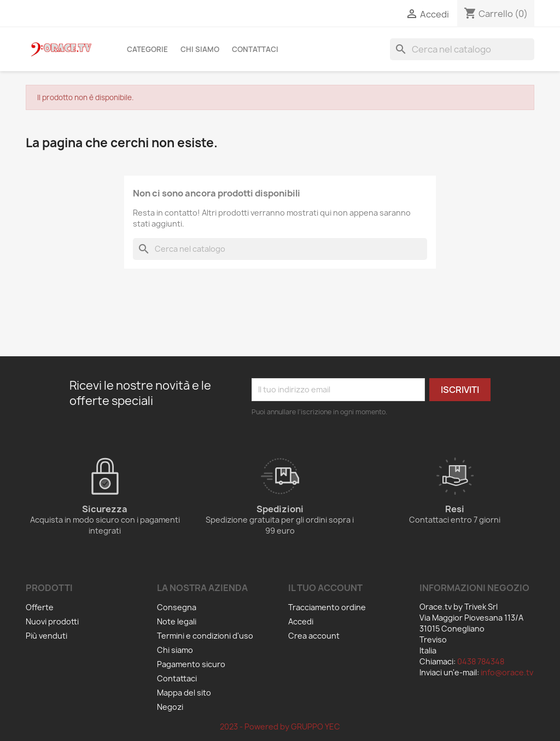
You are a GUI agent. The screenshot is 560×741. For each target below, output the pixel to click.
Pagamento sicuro (191, 664)
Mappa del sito (184, 693)
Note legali (177, 621)
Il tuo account (325, 588)
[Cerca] (462, 49)
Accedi (301, 621)
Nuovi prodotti (52, 621)
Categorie (147, 49)
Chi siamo (200, 49)
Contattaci (255, 49)
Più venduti (46, 636)
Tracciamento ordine (327, 607)
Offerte (40, 607)
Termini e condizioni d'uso (205, 636)
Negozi (170, 707)
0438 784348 (481, 661)
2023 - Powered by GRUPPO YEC (280, 726)
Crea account (314, 636)
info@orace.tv (507, 672)
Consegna (177, 607)
